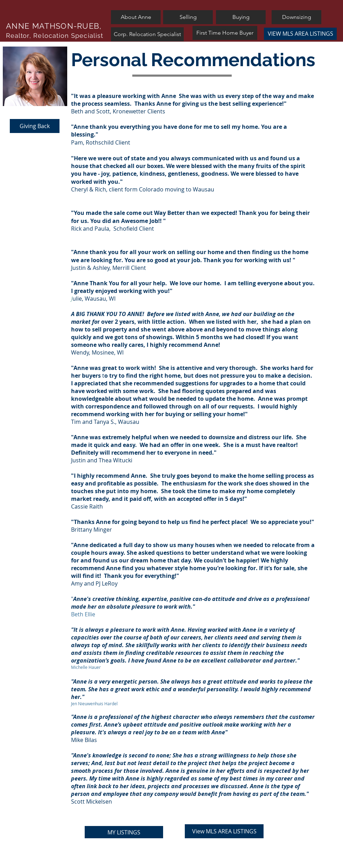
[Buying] (241, 17)
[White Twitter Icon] (317, 839)
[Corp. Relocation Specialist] (147, 34)
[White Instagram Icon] (329, 839)
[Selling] (188, 17)
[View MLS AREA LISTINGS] (224, 831)
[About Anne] (136, 17)
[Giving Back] (35, 126)
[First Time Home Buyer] (225, 33)
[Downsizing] (296, 17)
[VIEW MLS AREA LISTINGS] (300, 34)
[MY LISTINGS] (124, 832)
